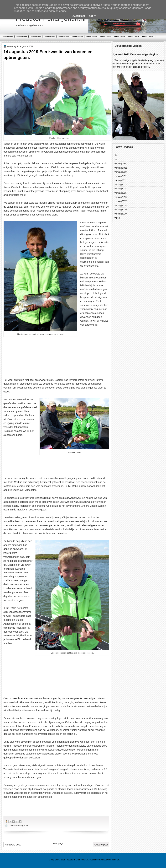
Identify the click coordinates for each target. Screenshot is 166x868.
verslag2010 (7, 37)
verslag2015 (78, 37)
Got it (92, 16)
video (117, 218)
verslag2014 (64, 37)
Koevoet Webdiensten (109, 860)
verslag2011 (22, 37)
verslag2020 (148, 37)
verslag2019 (134, 37)
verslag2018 (120, 37)
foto (116, 159)
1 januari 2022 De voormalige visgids (135, 54)
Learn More (79, 16)
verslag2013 (50, 37)
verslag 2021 (121, 168)
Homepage (58, 843)
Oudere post (101, 845)
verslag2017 (106, 37)
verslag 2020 (121, 164)
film (116, 155)
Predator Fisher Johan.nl (77, 860)
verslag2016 (92, 37)
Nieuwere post (13, 845)
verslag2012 (35, 37)
